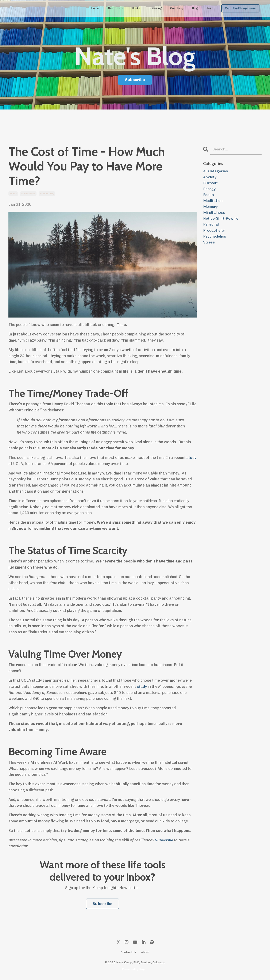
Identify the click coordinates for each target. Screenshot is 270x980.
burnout (211, 183)
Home (95, 8)
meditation (213, 201)
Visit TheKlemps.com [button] (240, 8)
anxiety (210, 177)
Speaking (155, 8)
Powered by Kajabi (135, 969)
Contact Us (128, 952)
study (191, 458)
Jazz (210, 8)
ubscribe (166, 840)
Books (136, 8)
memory (211, 208)
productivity (47, 194)
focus (13, 194)
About (145, 952)
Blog (195, 8)
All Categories (216, 171)
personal (211, 226)
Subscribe (103, 904)
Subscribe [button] (135, 80)
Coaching (177, 8)
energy (209, 189)
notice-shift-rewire (221, 220)
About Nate (115, 8)
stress (209, 244)
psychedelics (215, 238)
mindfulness (28, 194)
